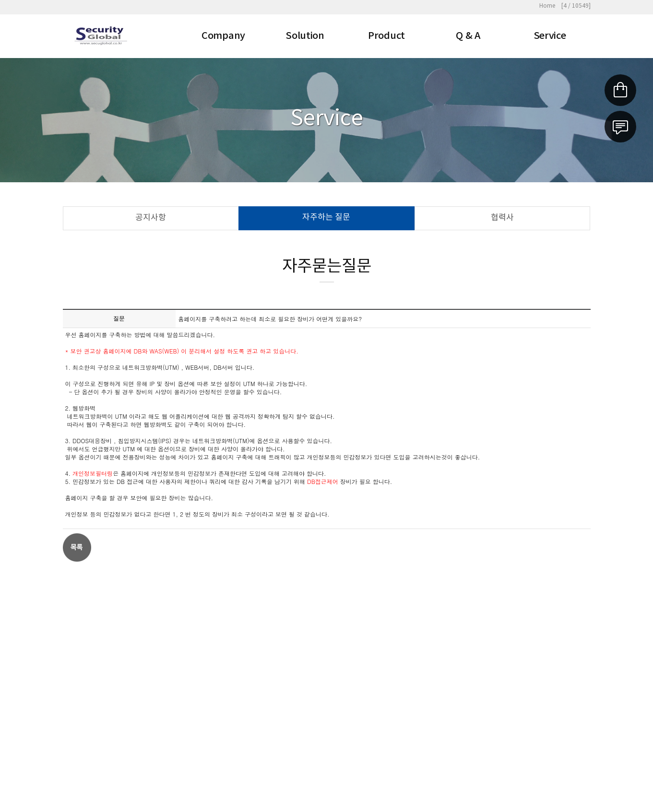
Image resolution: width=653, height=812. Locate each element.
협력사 (502, 218)
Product (386, 36)
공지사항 (151, 218)
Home (547, 6)
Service (550, 36)
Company (223, 36)
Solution (305, 36)
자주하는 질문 (326, 218)
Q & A (468, 36)
